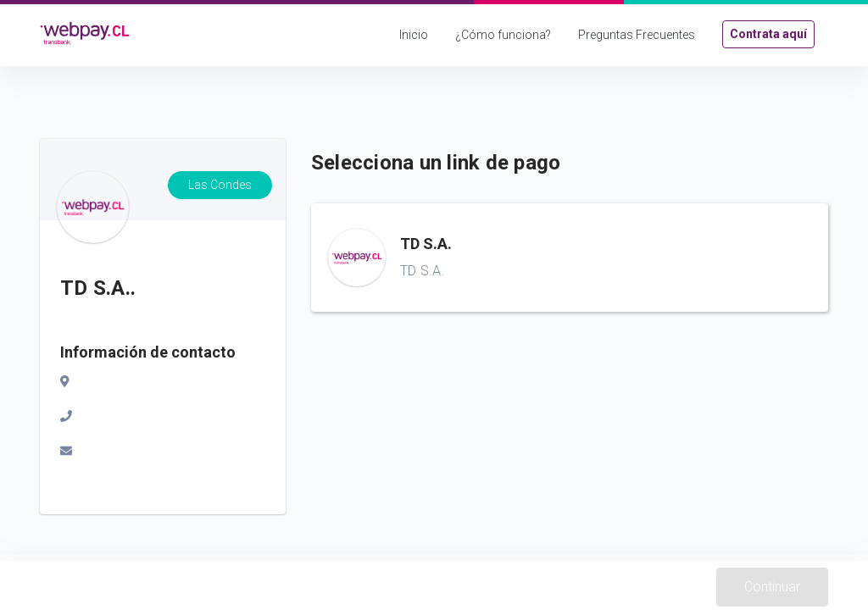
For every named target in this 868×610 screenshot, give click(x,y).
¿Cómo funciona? (503, 35)
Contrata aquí (768, 34)
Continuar (772, 587)
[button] (570, 258)
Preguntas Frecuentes (637, 35)
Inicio (414, 35)
